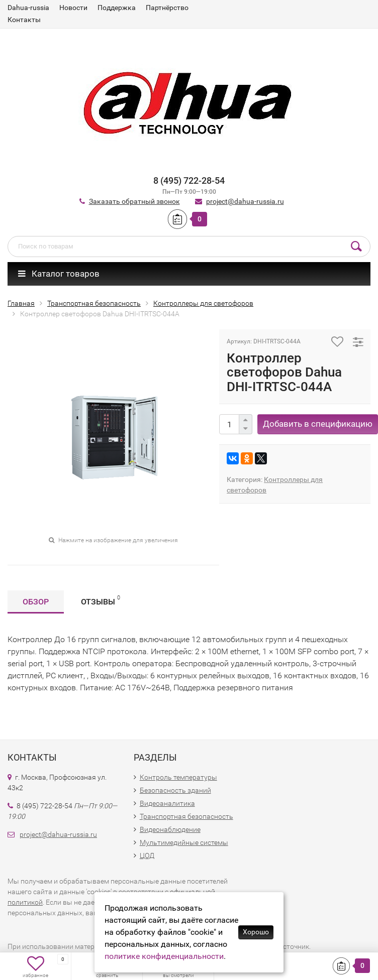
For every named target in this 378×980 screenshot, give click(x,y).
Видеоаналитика (167, 803)
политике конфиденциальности (164, 956)
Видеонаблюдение (170, 829)
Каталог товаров (59, 274)
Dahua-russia (28, 8)
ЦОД (147, 855)
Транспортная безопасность (186, 816)
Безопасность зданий (175, 790)
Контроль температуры (178, 777)
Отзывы (101, 600)
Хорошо (256, 932)
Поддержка (117, 8)
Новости (73, 8)
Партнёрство (167, 8)
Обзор (36, 602)
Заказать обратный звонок (134, 201)
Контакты (24, 20)
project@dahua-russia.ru (245, 201)
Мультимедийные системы (184, 842)
